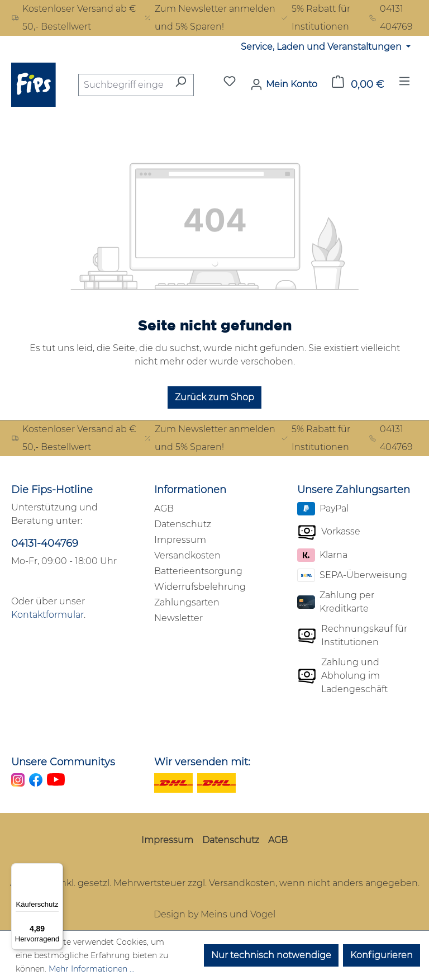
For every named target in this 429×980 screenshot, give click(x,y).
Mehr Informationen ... (92, 969)
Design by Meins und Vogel (214, 914)
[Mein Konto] (284, 84)
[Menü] (404, 84)
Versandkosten (187, 555)
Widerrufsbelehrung (200, 587)
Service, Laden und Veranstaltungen (322, 47)
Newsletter (178, 618)
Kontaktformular (47, 615)
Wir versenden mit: (202, 762)
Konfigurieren (382, 955)
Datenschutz (183, 524)
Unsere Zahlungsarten (354, 490)
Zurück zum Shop (214, 397)
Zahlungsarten (187, 602)
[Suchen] (181, 85)
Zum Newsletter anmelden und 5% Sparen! (209, 18)
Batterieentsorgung (198, 571)
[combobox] (123, 85)
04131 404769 (391, 18)
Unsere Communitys (63, 762)
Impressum (180, 540)
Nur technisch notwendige (271, 955)
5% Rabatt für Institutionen (315, 18)
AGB (164, 508)
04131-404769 (45, 543)
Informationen (190, 490)
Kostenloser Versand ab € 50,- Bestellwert (74, 18)
